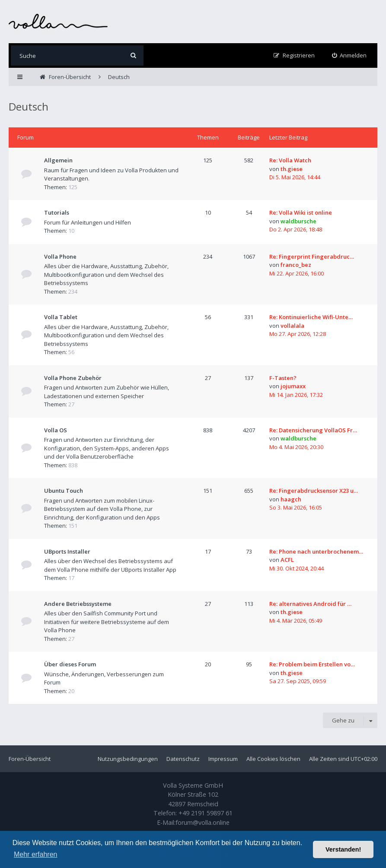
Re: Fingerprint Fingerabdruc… (312, 257)
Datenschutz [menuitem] (183, 759)
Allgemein (58, 160)
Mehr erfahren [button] (36, 854)
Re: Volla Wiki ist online (301, 212)
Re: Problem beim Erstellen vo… (312, 664)
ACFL (287, 560)
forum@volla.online (203, 822)
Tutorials (57, 212)
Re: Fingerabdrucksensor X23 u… (314, 491)
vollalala (292, 326)
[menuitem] (349, 55)
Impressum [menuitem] (223, 759)
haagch (291, 499)
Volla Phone (60, 257)
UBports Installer (67, 551)
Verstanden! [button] (343, 849)
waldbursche (298, 221)
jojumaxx (293, 386)
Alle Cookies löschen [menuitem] (273, 759)
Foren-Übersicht (30, 759)
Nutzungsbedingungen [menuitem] (128, 759)
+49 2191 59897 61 (206, 813)
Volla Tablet (61, 317)
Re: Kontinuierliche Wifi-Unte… (311, 317)
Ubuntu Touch (64, 491)
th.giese (292, 169)
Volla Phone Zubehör (73, 378)
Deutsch (29, 106)
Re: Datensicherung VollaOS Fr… (313, 430)
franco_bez (296, 265)
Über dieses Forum (70, 664)
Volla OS (56, 430)
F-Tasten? (283, 378)
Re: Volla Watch (290, 160)
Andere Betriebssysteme (78, 604)
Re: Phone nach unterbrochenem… (316, 551)
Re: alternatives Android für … (310, 604)
